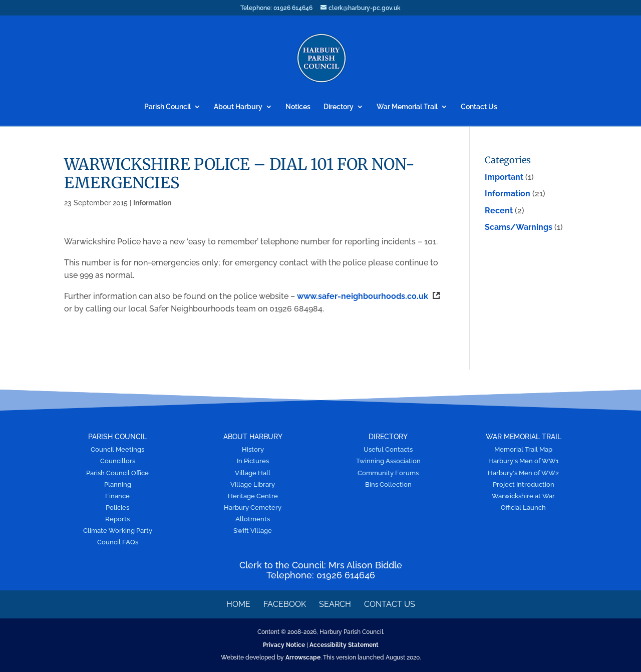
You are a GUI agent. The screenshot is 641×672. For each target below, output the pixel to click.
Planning (118, 484)
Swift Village (253, 531)
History (253, 449)
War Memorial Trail (407, 107)
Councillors (118, 461)
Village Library (253, 484)
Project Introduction (524, 484)
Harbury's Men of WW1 (524, 461)
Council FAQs (118, 542)
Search (335, 604)
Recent (499, 211)
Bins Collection (388, 484)
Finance (117, 496)
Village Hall (253, 473)
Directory (339, 107)
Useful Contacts (388, 449)
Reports (117, 519)
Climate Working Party (118, 531)
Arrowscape (303, 657)
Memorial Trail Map (523, 449)
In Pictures (253, 461)
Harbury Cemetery (253, 508)
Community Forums (388, 473)
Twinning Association (388, 461)
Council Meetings (117, 449)
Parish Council (168, 107)
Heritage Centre (253, 496)
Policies (117, 508)
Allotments (253, 519)
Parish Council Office (117, 473)
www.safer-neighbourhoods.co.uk (368, 296)
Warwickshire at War (523, 496)
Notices (298, 107)
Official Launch (523, 508)
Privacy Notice (284, 645)
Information (152, 203)
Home (238, 604)
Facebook (285, 604)
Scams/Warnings (519, 227)
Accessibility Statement (344, 645)
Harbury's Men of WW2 (523, 473)
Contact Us (479, 107)
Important (504, 177)
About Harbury (238, 107)
